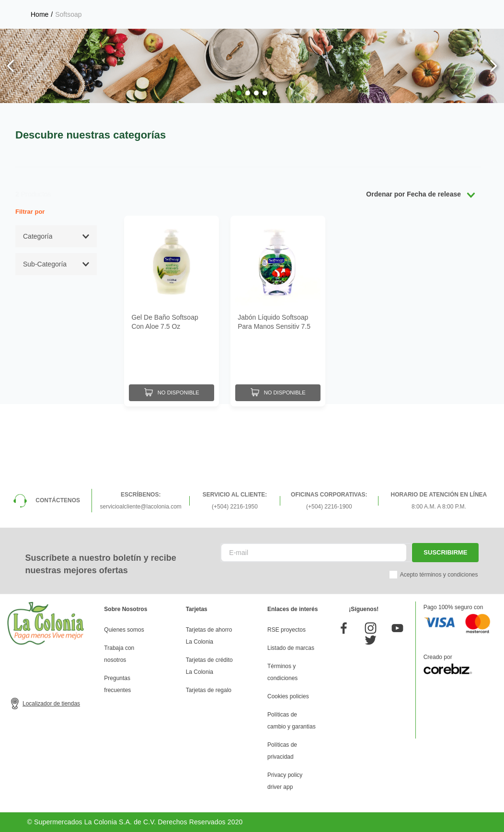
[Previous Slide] (11, 66)
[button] (239, 93)
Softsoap (68, 14)
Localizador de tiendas (51, 704)
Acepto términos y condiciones (439, 575)
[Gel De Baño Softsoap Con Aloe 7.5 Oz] (172, 311)
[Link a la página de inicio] (40, 14)
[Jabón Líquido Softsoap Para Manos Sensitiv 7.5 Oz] (278, 311)
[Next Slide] (493, 66)
